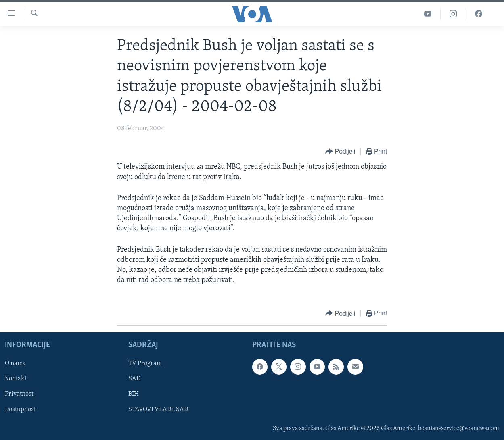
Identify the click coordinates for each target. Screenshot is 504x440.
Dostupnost (20, 410)
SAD (134, 379)
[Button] (340, 152)
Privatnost (19, 394)
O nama (15, 364)
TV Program (145, 364)
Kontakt (16, 379)
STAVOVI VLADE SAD (158, 410)
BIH (134, 394)
